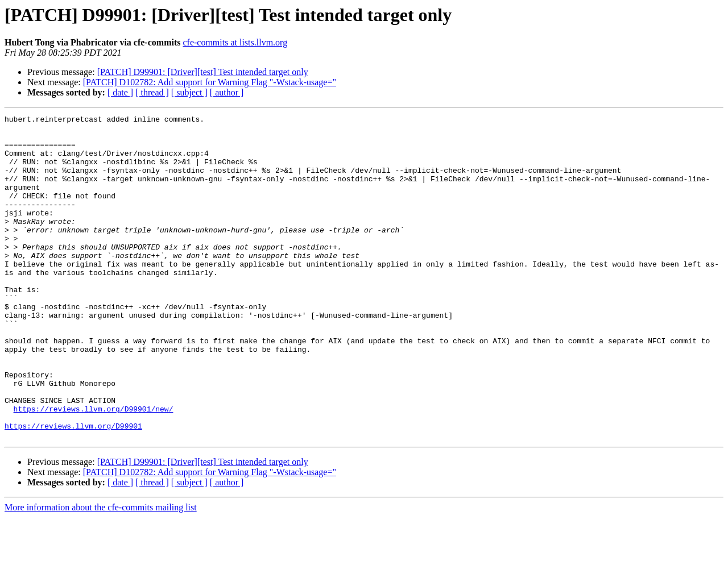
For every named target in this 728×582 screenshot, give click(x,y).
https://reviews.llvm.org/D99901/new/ (94, 468)
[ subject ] (189, 92)
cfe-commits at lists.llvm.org (235, 42)
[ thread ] (152, 92)
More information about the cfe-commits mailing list (101, 572)
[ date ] (120, 92)
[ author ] (227, 92)
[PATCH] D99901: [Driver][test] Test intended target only (203, 72)
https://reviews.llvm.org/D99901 (73, 489)
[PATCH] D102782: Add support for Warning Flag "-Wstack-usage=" (210, 82)
